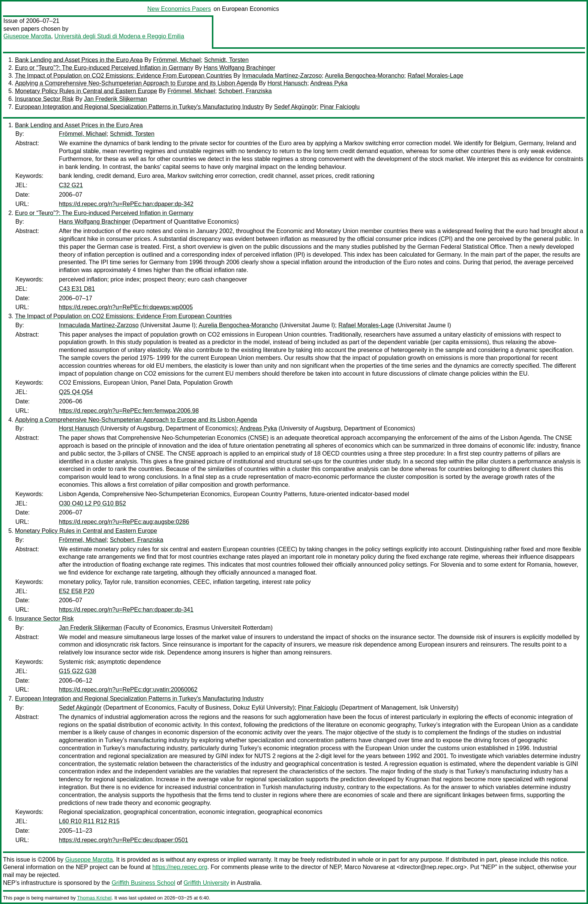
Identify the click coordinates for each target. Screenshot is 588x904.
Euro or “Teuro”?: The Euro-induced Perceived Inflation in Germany (104, 68)
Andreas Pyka (329, 83)
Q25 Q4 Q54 (76, 392)
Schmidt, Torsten (226, 60)
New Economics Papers (179, 9)
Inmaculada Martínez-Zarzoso (282, 76)
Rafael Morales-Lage (436, 76)
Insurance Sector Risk (44, 99)
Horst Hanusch (287, 83)
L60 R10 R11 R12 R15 (89, 821)
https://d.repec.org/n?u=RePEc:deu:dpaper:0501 (124, 840)
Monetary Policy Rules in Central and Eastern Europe (86, 91)
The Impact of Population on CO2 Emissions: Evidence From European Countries (123, 76)
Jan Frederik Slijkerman (115, 99)
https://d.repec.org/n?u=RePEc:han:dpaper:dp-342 (126, 204)
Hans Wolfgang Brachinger (239, 68)
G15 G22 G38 (78, 671)
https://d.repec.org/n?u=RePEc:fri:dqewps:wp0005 (126, 307)
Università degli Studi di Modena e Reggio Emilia (119, 36)
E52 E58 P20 (76, 591)
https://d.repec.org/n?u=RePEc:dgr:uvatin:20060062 (128, 690)
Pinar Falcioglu (340, 107)
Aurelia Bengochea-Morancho (364, 76)
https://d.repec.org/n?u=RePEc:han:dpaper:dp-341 (126, 610)
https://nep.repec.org (180, 867)
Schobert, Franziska (245, 91)
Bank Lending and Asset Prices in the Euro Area (79, 60)
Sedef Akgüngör (295, 107)
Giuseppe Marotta (27, 36)
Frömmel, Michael (177, 60)
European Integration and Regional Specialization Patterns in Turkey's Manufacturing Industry (139, 107)
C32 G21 (71, 185)
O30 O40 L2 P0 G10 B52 (92, 503)
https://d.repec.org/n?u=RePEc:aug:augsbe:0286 (124, 522)
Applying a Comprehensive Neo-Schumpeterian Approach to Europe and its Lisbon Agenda (136, 83)
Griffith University (206, 883)
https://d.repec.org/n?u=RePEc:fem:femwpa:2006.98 (129, 411)
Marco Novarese (366, 867)
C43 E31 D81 (77, 289)
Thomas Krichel (94, 898)
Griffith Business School (144, 883)
